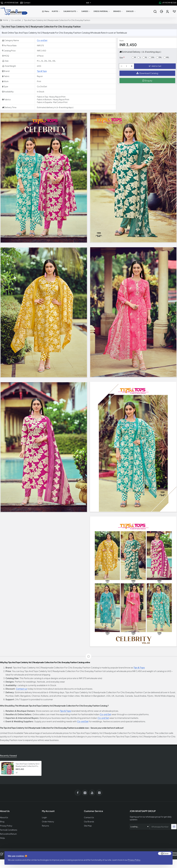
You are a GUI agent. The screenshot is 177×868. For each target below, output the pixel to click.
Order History (48, 821)
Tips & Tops (42, 71)
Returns (45, 825)
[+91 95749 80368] (9, 3)
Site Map (88, 825)
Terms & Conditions (8, 829)
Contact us (22, 689)
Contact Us (89, 817)
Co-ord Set (16, 20)
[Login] (162, 11)
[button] (155, 67)
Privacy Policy (135, 858)
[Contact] (25, 3)
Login (44, 817)
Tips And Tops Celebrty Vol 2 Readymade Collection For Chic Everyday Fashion (28, 765)
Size (121, 58)
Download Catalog (147, 75)
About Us (4, 817)
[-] (122, 67)
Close (166, 850)
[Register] (168, 11)
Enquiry (147, 82)
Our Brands (88, 821)
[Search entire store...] (155, 11)
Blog (2, 821)
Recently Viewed (8, 755)
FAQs (2, 837)
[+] (132, 67)
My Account (48, 811)
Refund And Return (8, 833)
